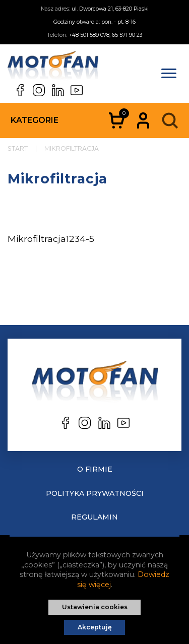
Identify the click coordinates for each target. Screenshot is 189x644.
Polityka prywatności (95, 493)
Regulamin (94, 517)
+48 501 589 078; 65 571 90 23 (105, 35)
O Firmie (95, 469)
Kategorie (35, 120)
